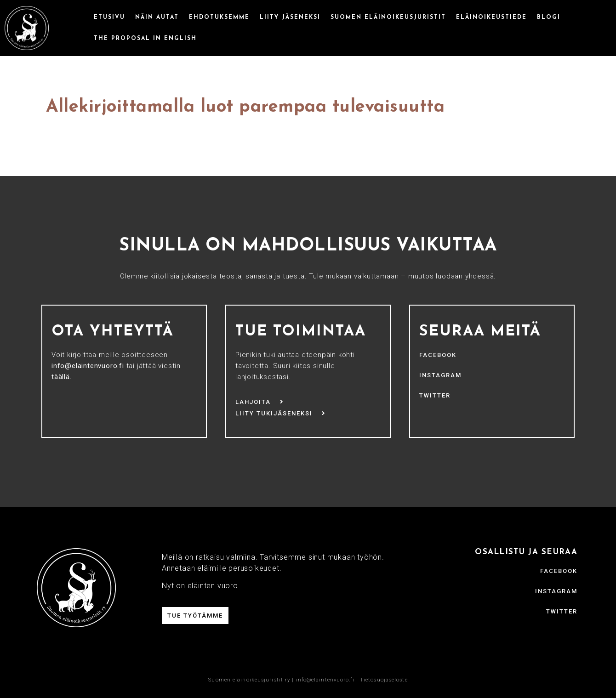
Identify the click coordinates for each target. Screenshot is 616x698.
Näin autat (157, 17)
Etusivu (109, 17)
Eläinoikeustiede (491, 17)
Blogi (549, 17)
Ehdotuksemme (219, 17)
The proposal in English (145, 39)
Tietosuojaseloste (384, 680)
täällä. (62, 377)
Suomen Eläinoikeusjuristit (388, 17)
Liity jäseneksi (290, 17)
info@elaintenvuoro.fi (325, 680)
